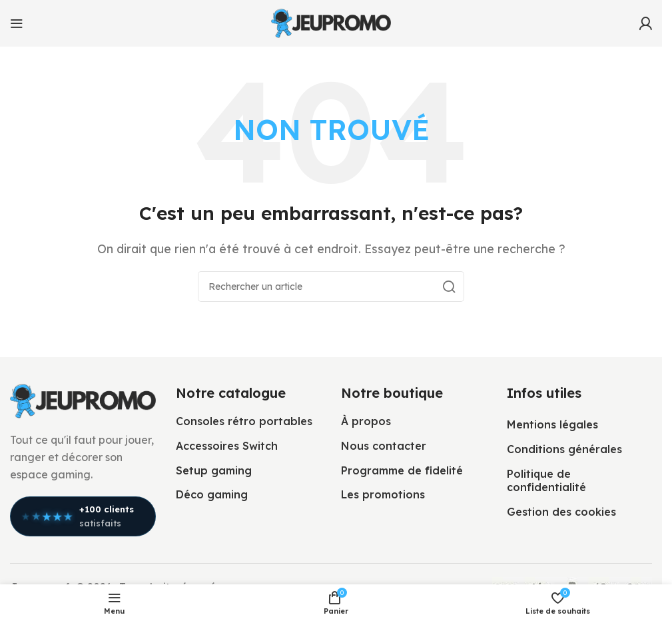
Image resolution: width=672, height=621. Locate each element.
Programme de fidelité (402, 470)
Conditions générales (564, 449)
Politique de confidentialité (546, 481)
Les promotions (383, 494)
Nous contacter (384, 446)
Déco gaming (212, 494)
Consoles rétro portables (244, 421)
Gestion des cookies (561, 512)
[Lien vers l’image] (83, 400)
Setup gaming (214, 470)
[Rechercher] (331, 287)
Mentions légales (552, 424)
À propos (366, 421)
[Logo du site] (331, 22)
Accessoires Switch (227, 446)
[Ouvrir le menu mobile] (17, 23)
